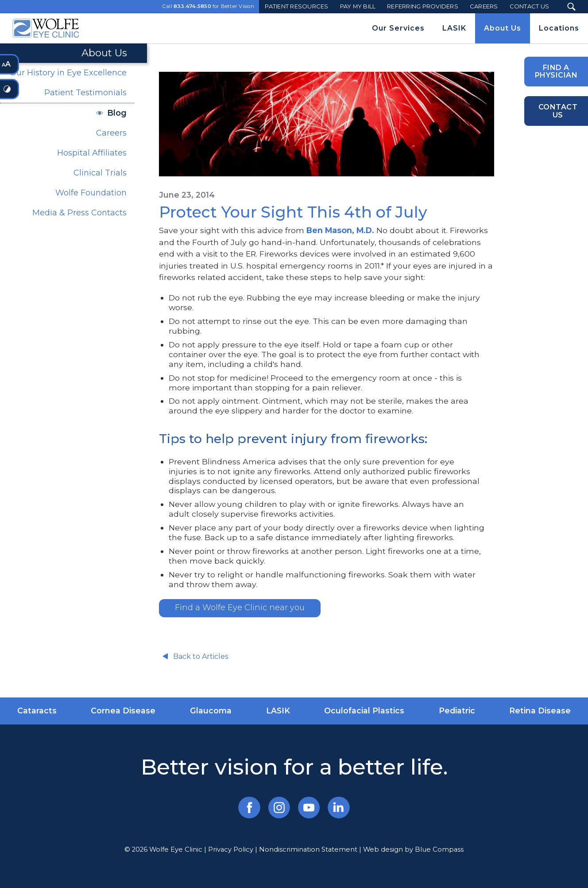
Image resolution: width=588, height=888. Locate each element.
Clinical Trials (100, 173)
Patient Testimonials (85, 93)
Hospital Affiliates (92, 153)
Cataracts (37, 711)
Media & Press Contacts (79, 213)
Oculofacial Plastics (364, 711)
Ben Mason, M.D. (340, 230)
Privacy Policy (231, 849)
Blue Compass (439, 849)
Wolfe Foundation (91, 193)
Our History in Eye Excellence (68, 73)
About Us (104, 53)
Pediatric (457, 711)
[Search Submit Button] (571, 7)
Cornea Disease (123, 711)
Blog (117, 113)
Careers (111, 133)
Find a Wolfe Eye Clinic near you (240, 608)
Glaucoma (211, 711)
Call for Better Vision (208, 6)
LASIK (278, 711)
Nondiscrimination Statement (308, 849)
